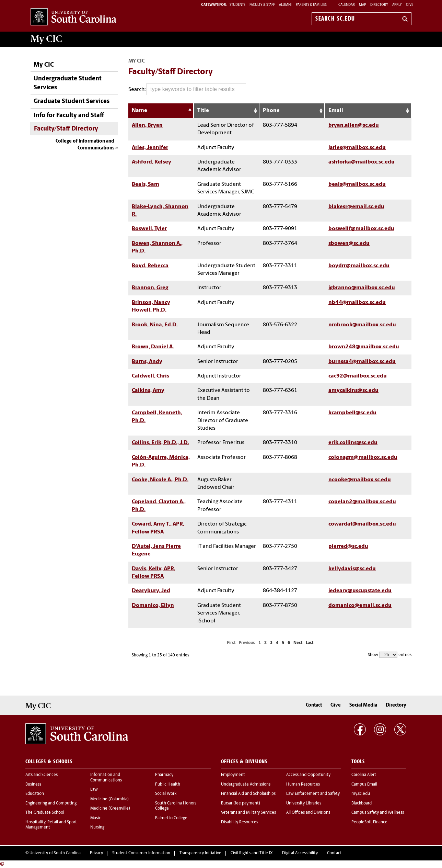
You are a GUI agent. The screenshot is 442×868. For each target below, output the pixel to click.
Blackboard (362, 803)
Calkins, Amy (148, 391)
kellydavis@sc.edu (352, 569)
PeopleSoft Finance (369, 822)
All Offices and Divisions (308, 813)
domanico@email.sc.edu (360, 606)
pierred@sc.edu (348, 546)
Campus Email (364, 785)
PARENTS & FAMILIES (311, 5)
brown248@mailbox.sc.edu (364, 347)
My (46, 39)
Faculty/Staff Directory (66, 129)
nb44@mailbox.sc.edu (357, 303)
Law (94, 790)
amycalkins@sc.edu (353, 391)
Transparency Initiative (200, 853)
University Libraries (304, 803)
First (231, 643)
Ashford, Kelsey (152, 162)
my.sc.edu (361, 794)
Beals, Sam (146, 184)
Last (310, 643)
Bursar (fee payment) (241, 803)
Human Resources (303, 785)
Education (35, 794)
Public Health (168, 785)
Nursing (97, 827)
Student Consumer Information (141, 853)
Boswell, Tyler (149, 229)
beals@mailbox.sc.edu (357, 184)
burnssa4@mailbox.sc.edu (362, 362)
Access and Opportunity (308, 775)
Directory (379, 5)
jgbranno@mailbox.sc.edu (362, 288)
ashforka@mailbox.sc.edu (362, 162)
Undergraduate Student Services (68, 83)
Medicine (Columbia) (109, 799)
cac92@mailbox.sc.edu (358, 376)
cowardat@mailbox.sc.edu (362, 524)
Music (96, 818)
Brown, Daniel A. (153, 347)
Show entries (390, 655)
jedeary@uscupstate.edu (360, 591)
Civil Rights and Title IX (252, 853)
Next (298, 643)
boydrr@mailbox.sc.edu (359, 266)
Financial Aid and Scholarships (248, 794)
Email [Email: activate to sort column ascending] (336, 111)
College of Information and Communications (85, 145)
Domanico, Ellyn (153, 606)
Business (33, 785)
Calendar (347, 5)
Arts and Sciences (42, 775)
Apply (397, 5)
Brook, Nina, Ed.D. (155, 325)
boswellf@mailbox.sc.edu (361, 229)
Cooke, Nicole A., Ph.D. (160, 480)
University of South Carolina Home (73, 17)
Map (363, 5)
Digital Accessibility (300, 853)
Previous (247, 643)
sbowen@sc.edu (349, 244)
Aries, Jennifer (150, 148)
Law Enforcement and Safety (313, 794)
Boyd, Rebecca (150, 266)
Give (410, 5)
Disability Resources (240, 822)
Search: (187, 89)
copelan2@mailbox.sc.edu (362, 502)
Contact (314, 705)
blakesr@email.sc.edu (356, 207)
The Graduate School (45, 813)
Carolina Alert (364, 775)
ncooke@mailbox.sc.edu (360, 480)
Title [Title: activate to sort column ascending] (203, 111)
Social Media (363, 705)
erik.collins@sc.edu (353, 443)
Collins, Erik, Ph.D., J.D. (160, 443)
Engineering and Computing (51, 803)
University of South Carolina (55, 853)
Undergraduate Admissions (246, 785)
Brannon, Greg (150, 288)
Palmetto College (171, 818)
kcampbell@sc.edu (352, 413)
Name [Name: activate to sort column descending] (139, 111)
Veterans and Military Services (248, 813)
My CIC (44, 65)
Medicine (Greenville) (110, 809)
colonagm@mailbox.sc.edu (363, 458)
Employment (233, 775)
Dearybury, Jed (151, 591)
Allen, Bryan (147, 125)
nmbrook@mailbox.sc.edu (362, 325)
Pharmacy (164, 775)
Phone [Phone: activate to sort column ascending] (271, 111)
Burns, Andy (147, 362)
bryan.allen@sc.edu (354, 125)
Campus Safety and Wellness (378, 813)
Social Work (166, 794)
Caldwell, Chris (150, 376)
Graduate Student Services (72, 102)
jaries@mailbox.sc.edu (357, 148)
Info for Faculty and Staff (69, 116)
